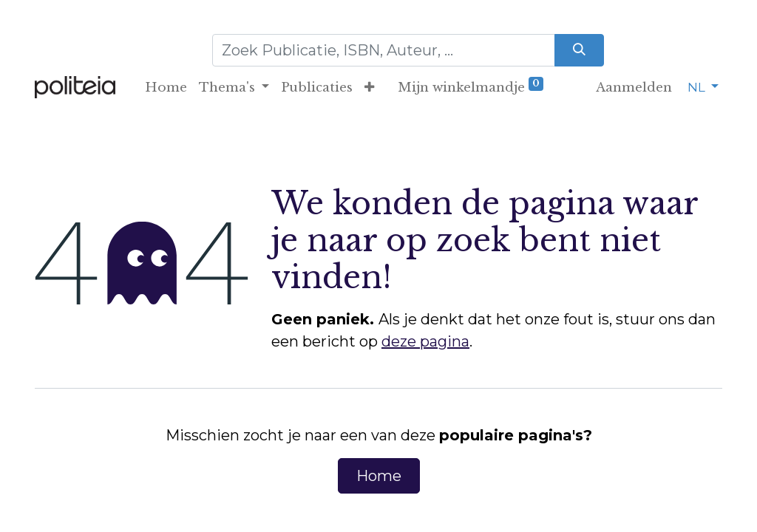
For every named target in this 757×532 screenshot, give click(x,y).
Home (379, 476)
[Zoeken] (579, 50)
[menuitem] (166, 88)
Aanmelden (634, 88)
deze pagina (425, 341)
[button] (369, 88)
